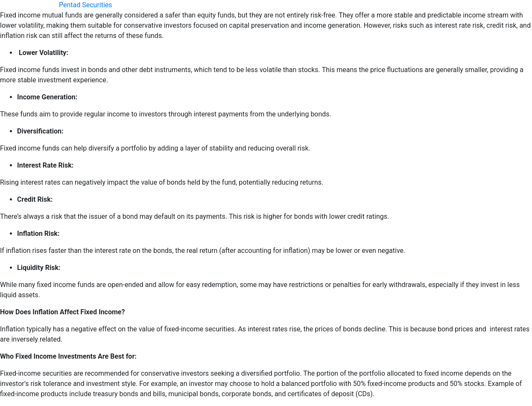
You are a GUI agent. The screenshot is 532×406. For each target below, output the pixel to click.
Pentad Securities (86, 5)
